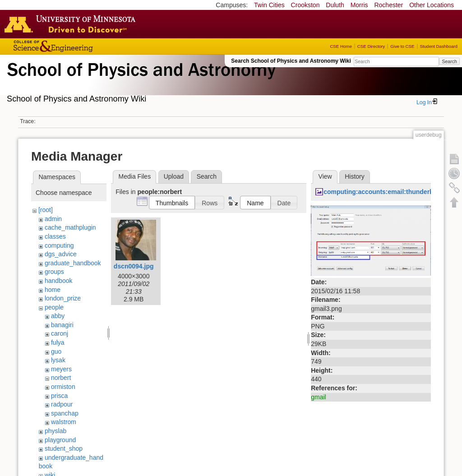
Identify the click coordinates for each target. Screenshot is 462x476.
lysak (58, 360)
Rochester (388, 5)
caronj (60, 333)
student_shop (64, 448)
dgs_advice (61, 254)
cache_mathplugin (70, 227)
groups (54, 272)
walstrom (64, 422)
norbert (61, 378)
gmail (318, 397)
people (54, 307)
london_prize (63, 298)
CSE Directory (371, 46)
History (355, 176)
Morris (359, 5)
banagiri (62, 325)
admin (53, 219)
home (53, 290)
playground (60, 440)
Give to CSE (402, 46)
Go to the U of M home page (72, 24)
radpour (62, 404)
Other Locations (432, 5)
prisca (59, 396)
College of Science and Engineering (81, 46)
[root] (46, 210)
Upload (174, 176)
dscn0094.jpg (134, 266)
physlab (55, 431)
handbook (59, 281)
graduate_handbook (73, 263)
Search (449, 61)
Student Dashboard (439, 46)
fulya (58, 342)
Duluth (335, 5)
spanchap (65, 413)
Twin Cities (269, 5)
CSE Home (341, 46)
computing (59, 245)
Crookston (305, 5)
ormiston (63, 387)
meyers (61, 369)
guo (56, 351)
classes (55, 236)
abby (58, 316)
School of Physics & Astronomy (140, 80)
